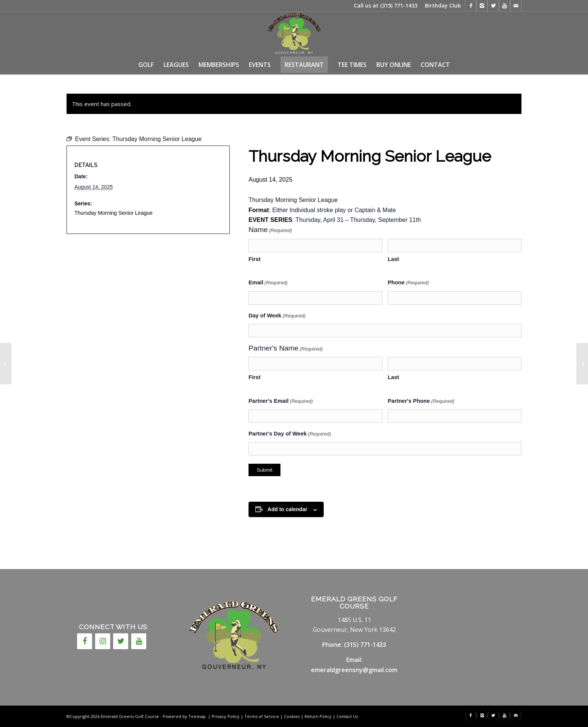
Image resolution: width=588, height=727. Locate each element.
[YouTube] (139, 641)
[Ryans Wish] (582, 364)
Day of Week (277, 316)
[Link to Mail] (516, 6)
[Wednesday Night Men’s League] (6, 364)
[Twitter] (121, 641)
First (255, 259)
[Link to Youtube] (505, 6)
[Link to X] (493, 6)
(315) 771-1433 (399, 5)
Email (268, 283)
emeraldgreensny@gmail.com (354, 670)
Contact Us (347, 716)
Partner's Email (281, 401)
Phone (408, 283)
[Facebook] (85, 641)
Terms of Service (262, 716)
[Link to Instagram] (482, 6)
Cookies (292, 716)
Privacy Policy (226, 716)
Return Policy (318, 716)
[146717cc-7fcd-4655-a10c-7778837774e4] (294, 33)
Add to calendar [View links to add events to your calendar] (288, 509)
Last (393, 259)
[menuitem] (441, 6)
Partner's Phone (421, 401)
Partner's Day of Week (290, 434)
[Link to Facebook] (471, 6)
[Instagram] (103, 641)
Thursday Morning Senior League (114, 213)
